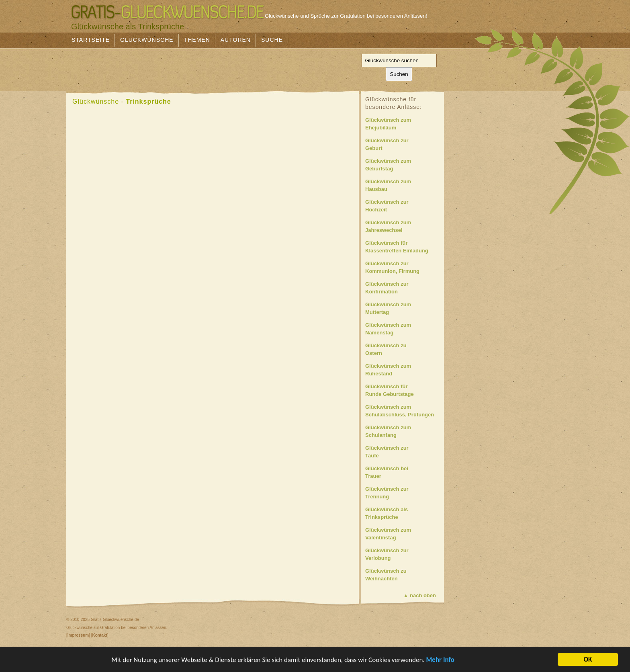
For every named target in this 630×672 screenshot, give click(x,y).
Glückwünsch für (404, 247)
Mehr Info (440, 661)
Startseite (91, 40)
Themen (197, 40)
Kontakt (99, 635)
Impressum (78, 635)
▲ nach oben (420, 595)
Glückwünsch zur (404, 145)
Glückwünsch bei (404, 473)
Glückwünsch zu (404, 350)
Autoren (236, 40)
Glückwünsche (147, 40)
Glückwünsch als (404, 514)
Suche (272, 40)
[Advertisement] (213, 67)
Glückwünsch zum (404, 124)
